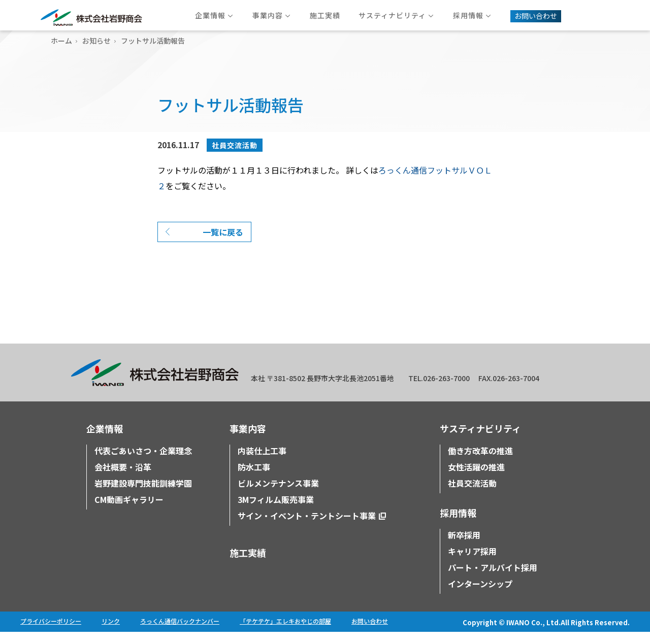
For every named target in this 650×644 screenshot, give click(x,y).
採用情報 (458, 525)
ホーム (61, 41)
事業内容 (248, 440)
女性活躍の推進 (476, 479)
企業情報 (105, 440)
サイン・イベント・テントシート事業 (307, 528)
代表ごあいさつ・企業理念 (143, 463)
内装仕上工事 (262, 463)
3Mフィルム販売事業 (276, 512)
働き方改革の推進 (480, 463)
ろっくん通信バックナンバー (180, 633)
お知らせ (96, 41)
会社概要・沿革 (123, 479)
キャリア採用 (472, 563)
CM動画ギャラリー (129, 512)
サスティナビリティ (480, 440)
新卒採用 (464, 547)
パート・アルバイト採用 (493, 580)
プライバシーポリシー (51, 633)
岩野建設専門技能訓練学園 (143, 495)
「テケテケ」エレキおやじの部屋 (285, 633)
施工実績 (248, 565)
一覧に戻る (223, 244)
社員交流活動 (235, 145)
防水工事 (254, 479)
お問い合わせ (370, 633)
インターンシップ (480, 596)
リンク (111, 633)
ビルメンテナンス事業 (278, 495)
